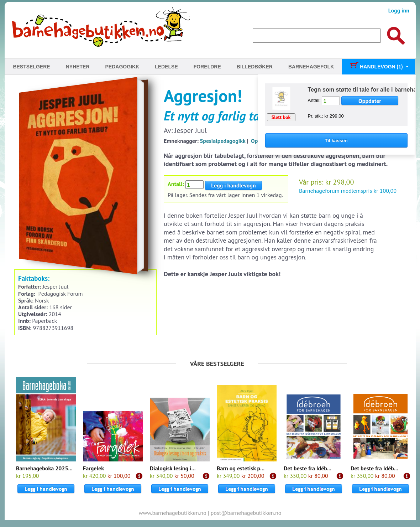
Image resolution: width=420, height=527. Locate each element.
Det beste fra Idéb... (308, 468)
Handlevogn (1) (376, 67)
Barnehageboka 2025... (44, 468)
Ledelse (166, 67)
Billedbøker (255, 67)
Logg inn (399, 10)
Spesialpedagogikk (223, 141)
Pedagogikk (122, 67)
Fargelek (93, 468)
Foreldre (207, 67)
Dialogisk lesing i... (173, 468)
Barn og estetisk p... (241, 468)
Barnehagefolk (311, 67)
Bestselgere (31, 67)
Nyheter (78, 67)
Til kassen (336, 141)
